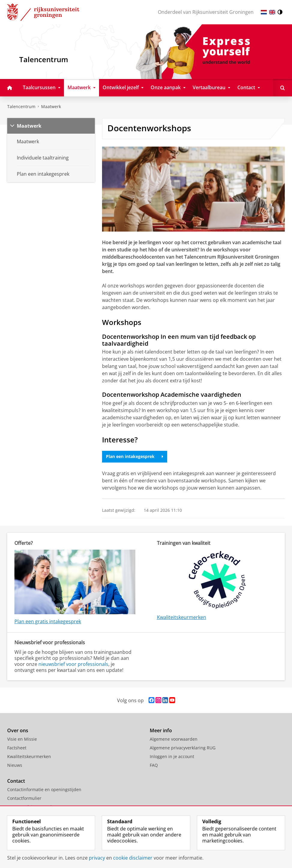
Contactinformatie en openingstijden (44, 789)
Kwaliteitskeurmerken (182, 617)
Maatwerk (51, 106)
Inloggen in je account (172, 756)
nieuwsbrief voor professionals (73, 664)
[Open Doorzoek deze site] (283, 88)
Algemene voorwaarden (174, 739)
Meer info (161, 730)
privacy (97, 858)
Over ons (18, 730)
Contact (16, 781)
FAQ (154, 765)
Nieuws (15, 765)
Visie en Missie (22, 739)
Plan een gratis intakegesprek (48, 621)
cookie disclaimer (133, 858)
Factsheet (17, 748)
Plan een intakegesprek (135, 456)
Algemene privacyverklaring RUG (183, 748)
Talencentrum (21, 106)
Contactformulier (24, 798)
